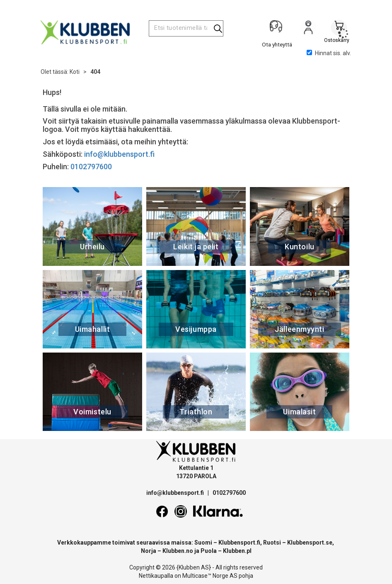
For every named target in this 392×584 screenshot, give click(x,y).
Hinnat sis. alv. (329, 53)
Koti (75, 72)
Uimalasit (299, 412)
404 (95, 72)
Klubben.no (178, 551)
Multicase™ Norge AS (210, 576)
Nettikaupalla (156, 576)
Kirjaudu (308, 29)
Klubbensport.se (310, 543)
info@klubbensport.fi (120, 154)
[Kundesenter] (278, 29)
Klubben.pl (237, 551)
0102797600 (91, 167)
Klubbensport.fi (239, 543)
